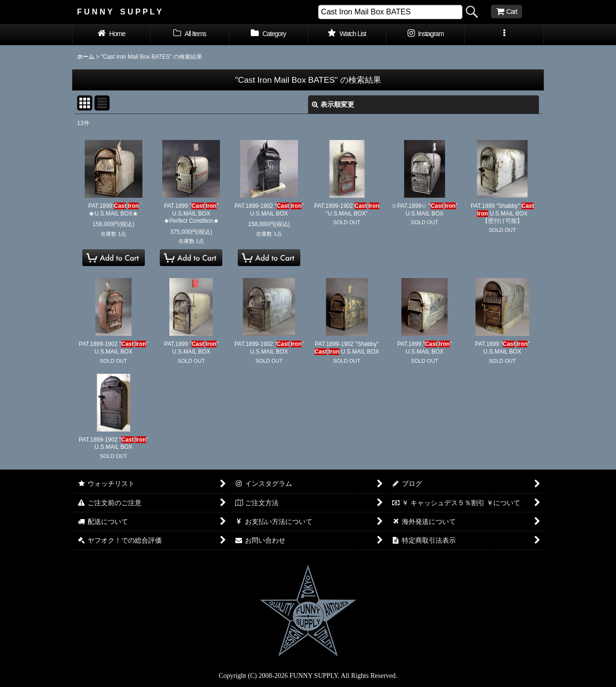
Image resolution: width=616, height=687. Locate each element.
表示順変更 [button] (333, 104)
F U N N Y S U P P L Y (119, 12)
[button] (504, 35)
